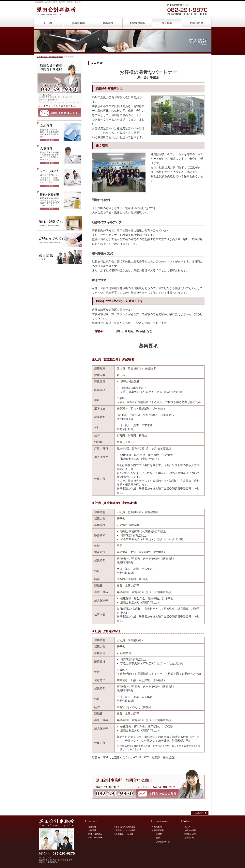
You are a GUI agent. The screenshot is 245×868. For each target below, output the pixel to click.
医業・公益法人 (95, 834)
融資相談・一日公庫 (124, 834)
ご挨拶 (159, 834)
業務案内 (108, 23)
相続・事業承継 (95, 837)
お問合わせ (197, 23)
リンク (187, 827)
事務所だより (190, 834)
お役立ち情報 (137, 23)
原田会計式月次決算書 (125, 827)
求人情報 (167, 23)
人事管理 (92, 830)
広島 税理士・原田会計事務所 (49, 23)
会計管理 (92, 827)
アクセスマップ (163, 842)
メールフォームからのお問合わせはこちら (59, 113)
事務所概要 (78, 23)
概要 (158, 838)
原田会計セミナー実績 (125, 830)
